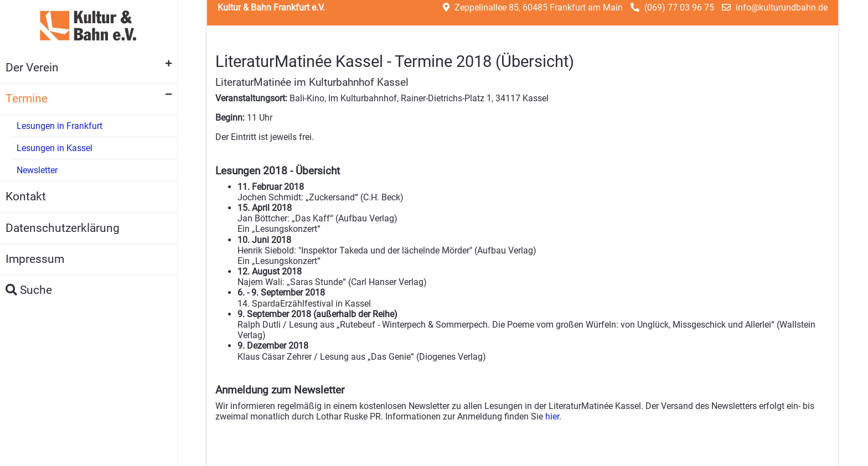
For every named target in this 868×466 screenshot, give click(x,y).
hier (552, 416)
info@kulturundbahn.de (782, 7)
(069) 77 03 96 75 (679, 7)
